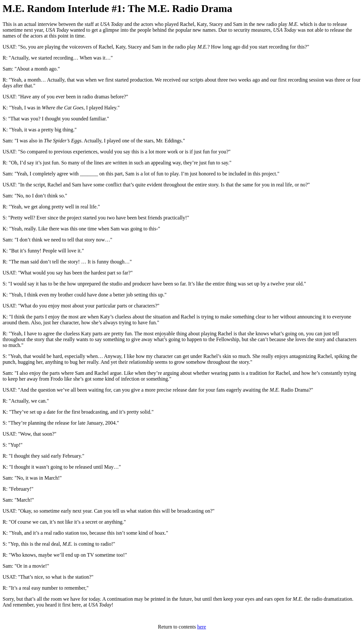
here (202, 627)
